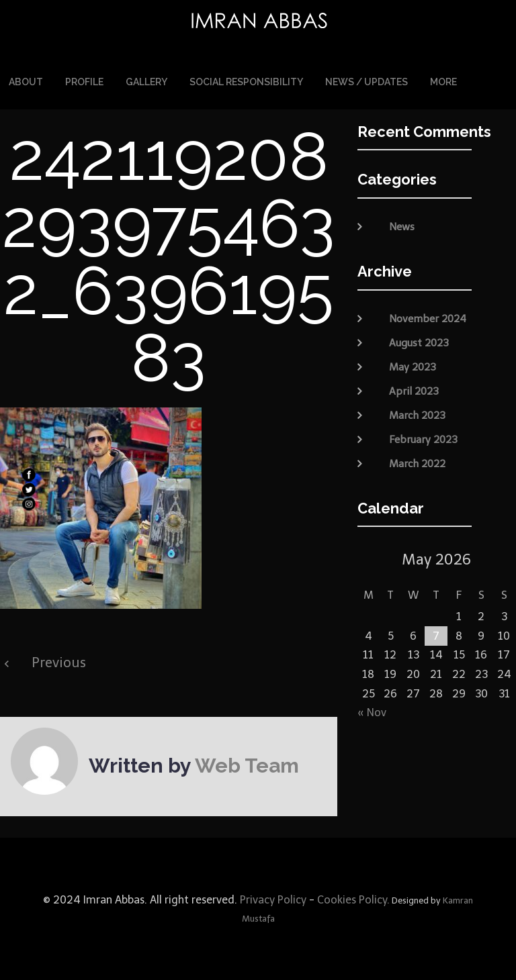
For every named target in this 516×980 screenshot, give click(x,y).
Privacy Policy (272, 900)
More (443, 82)
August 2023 (419, 342)
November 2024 (428, 318)
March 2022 (417, 463)
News (402, 227)
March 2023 (417, 415)
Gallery (146, 82)
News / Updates (367, 82)
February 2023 (423, 439)
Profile (84, 82)
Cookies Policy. (353, 900)
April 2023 (414, 391)
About (26, 82)
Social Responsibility (246, 82)
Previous (59, 663)
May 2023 (413, 366)
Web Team (247, 766)
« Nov (372, 713)
